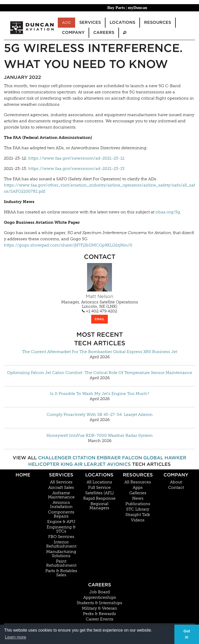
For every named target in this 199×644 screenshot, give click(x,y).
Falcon (132, 458)
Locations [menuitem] (122, 22)
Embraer (109, 458)
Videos (138, 520)
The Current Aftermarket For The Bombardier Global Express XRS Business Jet (100, 352)
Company (176, 475)
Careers (100, 585)
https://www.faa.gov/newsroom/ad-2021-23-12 (76, 158)
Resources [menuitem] (158, 22)
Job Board (100, 592)
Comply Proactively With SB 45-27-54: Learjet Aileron (100, 415)
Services (61, 475)
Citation (84, 458)
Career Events (100, 619)
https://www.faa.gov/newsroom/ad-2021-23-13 (76, 169)
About (176, 482)
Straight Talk (138, 515)
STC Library (138, 509)
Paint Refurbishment (61, 563)
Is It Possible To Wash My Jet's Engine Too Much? (99, 394)
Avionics (119, 464)
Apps (138, 488)
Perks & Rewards (99, 614)
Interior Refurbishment (61, 544)
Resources (138, 475)
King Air (72, 464)
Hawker (175, 458)
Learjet (95, 464)
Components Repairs (61, 514)
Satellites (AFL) (99, 493)
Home (23, 475)
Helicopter (44, 464)
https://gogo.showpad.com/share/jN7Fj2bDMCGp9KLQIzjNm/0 (68, 245)
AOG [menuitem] (66, 23)
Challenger (55, 458)
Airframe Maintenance (61, 495)
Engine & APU (61, 522)
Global (153, 458)
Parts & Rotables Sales (61, 573)
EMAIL (99, 319)
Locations (99, 475)
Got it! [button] (187, 634)
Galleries (138, 493)
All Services (61, 482)
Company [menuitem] (73, 32)
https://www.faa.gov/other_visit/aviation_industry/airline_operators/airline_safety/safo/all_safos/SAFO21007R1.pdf (99, 188)
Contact (176, 488)
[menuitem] (125, 33)
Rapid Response (99, 498)
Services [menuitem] (90, 22)
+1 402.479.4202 (99, 311)
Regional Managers (99, 506)
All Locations (99, 482)
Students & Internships (99, 603)
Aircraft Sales (61, 488)
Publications (138, 504)
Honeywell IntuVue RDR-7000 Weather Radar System (99, 436)
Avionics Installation (61, 505)
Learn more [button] (16, 637)
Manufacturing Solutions (61, 554)
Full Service (99, 488)
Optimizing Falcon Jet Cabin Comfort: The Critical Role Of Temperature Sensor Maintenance (100, 373)
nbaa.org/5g (168, 212)
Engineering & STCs (61, 529)
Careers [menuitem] (104, 32)
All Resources (138, 482)
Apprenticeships (100, 597)
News (138, 498)
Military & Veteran (99, 608)
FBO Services (61, 537)
